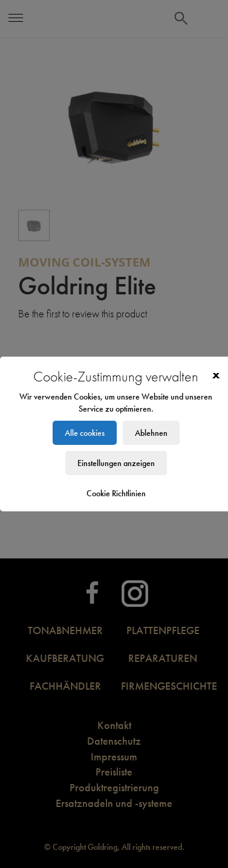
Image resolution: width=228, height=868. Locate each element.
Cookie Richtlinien (116, 493)
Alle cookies (85, 433)
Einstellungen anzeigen (116, 463)
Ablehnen (151, 433)
